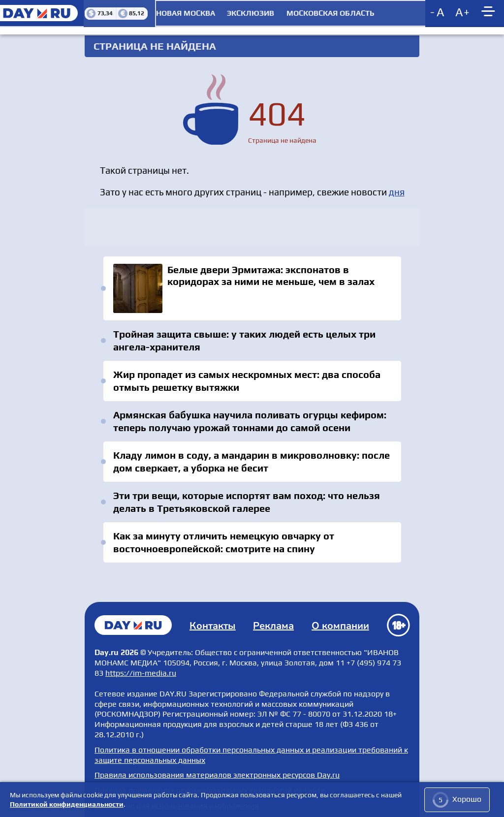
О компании (340, 622)
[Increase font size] (462, 12)
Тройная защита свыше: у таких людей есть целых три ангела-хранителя (245, 339)
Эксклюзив (250, 12)
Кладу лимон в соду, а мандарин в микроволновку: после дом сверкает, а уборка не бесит (252, 460)
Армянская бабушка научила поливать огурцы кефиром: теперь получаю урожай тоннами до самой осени (251, 420)
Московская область (330, 12)
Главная (134, 622)
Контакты (214, 622)
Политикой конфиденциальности (67, 804)
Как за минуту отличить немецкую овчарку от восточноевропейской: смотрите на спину (225, 541)
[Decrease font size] (438, 12)
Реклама (274, 622)
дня (397, 190)
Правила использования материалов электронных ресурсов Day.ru (217, 770)
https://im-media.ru (141, 669)
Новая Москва (185, 12)
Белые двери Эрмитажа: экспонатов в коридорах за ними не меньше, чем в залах (252, 287)
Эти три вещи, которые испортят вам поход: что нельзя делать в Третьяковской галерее (248, 500)
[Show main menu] (489, 12)
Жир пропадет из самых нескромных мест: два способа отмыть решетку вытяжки (248, 379)
